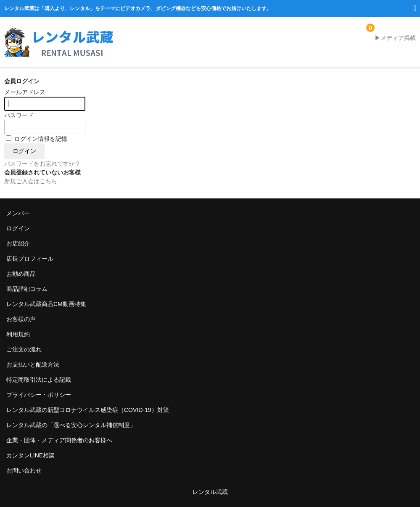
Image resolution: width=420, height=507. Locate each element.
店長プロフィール (30, 259)
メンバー (18, 213)
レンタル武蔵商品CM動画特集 (46, 304)
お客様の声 (21, 319)
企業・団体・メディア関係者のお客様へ (59, 440)
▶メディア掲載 (395, 38)
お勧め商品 (21, 274)
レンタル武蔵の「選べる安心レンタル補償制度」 (71, 425)
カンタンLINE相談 (30, 455)
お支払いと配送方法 (33, 364)
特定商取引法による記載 (39, 380)
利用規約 (18, 334)
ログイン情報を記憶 (37, 139)
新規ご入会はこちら (31, 181)
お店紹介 (18, 243)
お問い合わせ (24, 470)
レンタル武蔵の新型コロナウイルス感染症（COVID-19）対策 (88, 410)
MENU (413, 12)
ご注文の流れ (24, 349)
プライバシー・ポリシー (39, 395)
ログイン (18, 228)
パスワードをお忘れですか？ (42, 164)
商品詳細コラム (27, 289)
